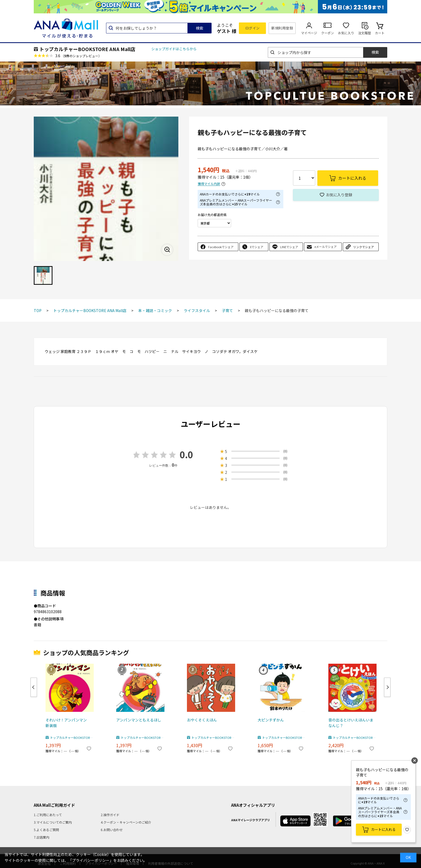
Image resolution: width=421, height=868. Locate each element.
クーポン (328, 33)
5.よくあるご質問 (46, 830)
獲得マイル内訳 (209, 184)
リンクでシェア (364, 247)
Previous (34, 687)
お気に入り (346, 33)
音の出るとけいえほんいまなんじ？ (351, 723)
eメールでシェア (326, 247)
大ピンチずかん (271, 720)
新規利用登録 (282, 28)
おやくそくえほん (202, 720)
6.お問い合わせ (112, 830)
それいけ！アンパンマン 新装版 (68, 723)
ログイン (253, 28)
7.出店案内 (42, 837)
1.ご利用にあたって (48, 815)
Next (387, 687)
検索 (200, 28)
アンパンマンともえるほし (139, 720)
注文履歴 (364, 33)
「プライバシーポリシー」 (91, 860)
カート (380, 33)
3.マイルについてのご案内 (53, 822)
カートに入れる (383, 829)
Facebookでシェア (221, 247)
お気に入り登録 (339, 195)
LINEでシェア (289, 247)
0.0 (186, 454)
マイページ (309, 33)
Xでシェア (257, 247)
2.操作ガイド (110, 815)
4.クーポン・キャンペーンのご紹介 (126, 822)
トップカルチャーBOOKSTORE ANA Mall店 (87, 49)
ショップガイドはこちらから (174, 49)
